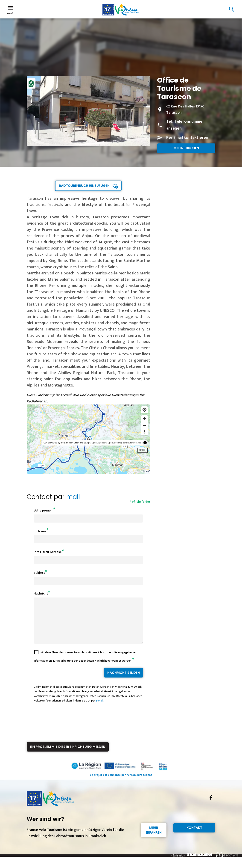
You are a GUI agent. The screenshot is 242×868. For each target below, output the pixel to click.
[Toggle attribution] (145, 443)
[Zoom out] (144, 425)
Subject (39, 573)
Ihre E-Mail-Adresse (48, 552)
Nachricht (41, 593)
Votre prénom (43, 510)
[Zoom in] (144, 419)
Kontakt (194, 836)
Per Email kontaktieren (187, 138)
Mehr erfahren (154, 838)
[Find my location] (144, 410)
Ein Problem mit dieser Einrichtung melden (68, 755)
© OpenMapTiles (97, 443)
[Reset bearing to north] (144, 432)
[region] (89, 439)
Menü (10, 10)
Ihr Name (40, 531)
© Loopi (138, 443)
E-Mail (100, 709)
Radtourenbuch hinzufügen (84, 186)
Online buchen (186, 148)
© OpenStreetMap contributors (120, 443)
